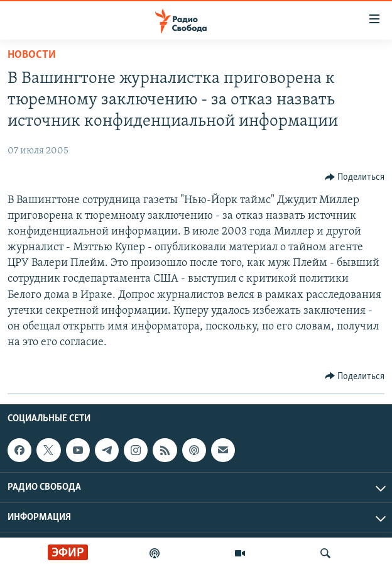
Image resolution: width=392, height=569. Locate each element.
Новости (32, 55)
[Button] (355, 177)
